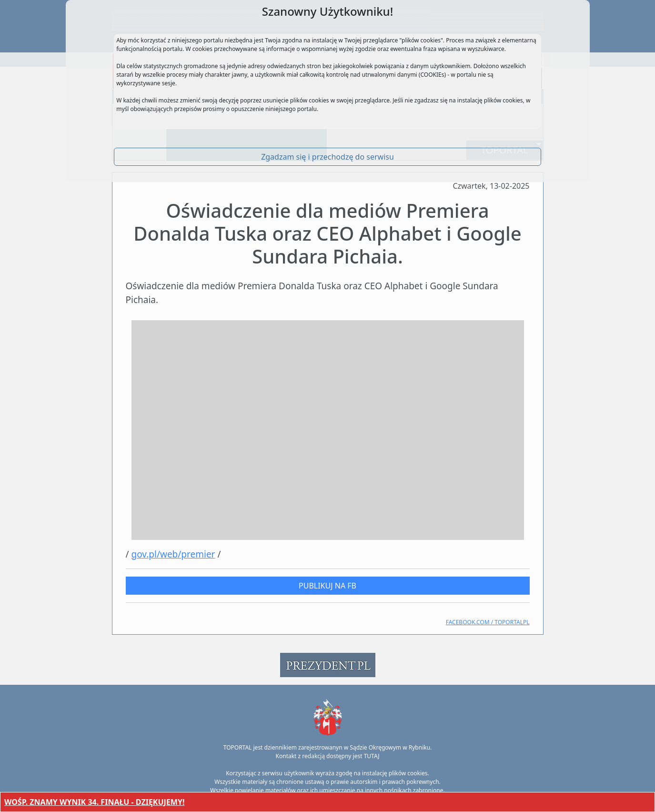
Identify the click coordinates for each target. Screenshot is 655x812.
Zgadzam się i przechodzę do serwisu (327, 157)
